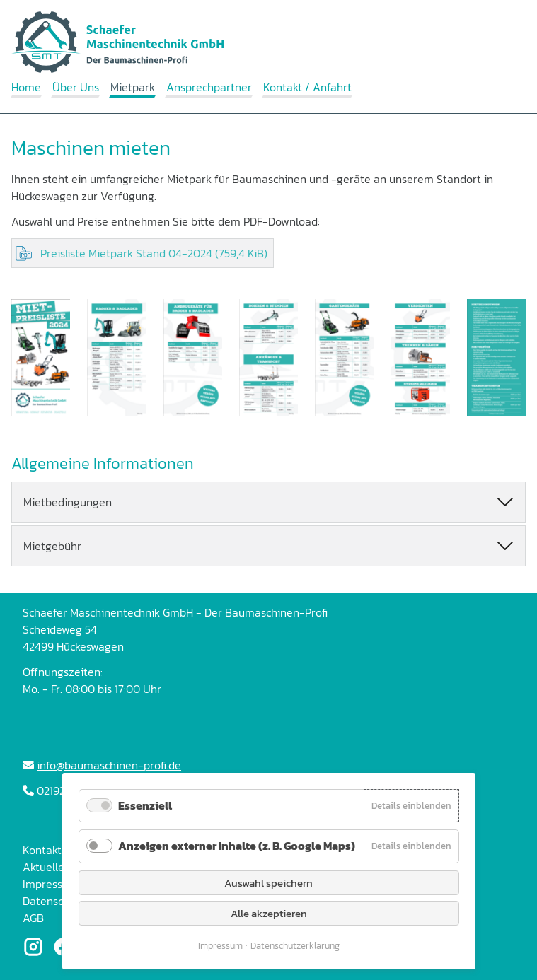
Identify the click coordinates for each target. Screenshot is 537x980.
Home (26, 87)
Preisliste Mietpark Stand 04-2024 (154, 253)
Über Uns (76, 87)
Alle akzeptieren (269, 913)
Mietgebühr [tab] (52, 546)
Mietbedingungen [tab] (68, 502)
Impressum (220, 946)
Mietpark (133, 87)
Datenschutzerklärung (295, 946)
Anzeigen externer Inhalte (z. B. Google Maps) (237, 846)
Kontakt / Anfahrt (307, 87)
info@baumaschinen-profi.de (109, 765)
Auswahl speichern (268, 883)
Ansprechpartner (209, 87)
